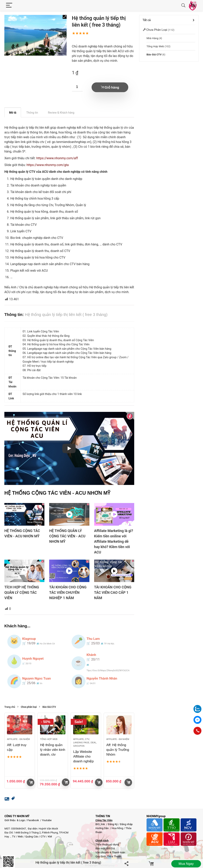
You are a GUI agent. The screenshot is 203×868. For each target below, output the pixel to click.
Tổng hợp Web (49, 739)
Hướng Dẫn (102, 828)
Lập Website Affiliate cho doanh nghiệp (83, 756)
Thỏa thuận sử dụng (107, 844)
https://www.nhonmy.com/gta (48, 165)
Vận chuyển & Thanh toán (110, 852)
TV (13, 837)
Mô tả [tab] (13, 113)
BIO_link (100, 824)
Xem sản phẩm (99, 782)
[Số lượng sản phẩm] (77, 87)
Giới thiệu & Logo (15, 820)
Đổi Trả (111, 848)
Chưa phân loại (29, 707)
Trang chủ (10, 707)
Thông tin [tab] (32, 113)
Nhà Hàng (152, 38)
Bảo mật (100, 848)
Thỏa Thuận (114, 856)
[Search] (183, 5)
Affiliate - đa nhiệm (18, 739)
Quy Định (101, 856)
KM (50, 837)
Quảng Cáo (32, 837)
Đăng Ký (113, 824)
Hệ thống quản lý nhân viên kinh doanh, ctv (53, 750)
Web (20, 837)
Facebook (33, 820)
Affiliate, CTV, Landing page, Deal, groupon (85, 742)
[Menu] (9, 5)
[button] (65, 17)
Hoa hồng (117, 828)
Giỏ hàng (112, 87)
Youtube (47, 820)
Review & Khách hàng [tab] (61, 113)
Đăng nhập (126, 824)
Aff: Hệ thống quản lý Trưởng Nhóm (118, 750)
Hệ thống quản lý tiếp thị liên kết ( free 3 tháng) (68, 863)
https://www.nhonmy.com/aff (57, 158)
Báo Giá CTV (49, 707)
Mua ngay (186, 864)
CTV (43, 837)
